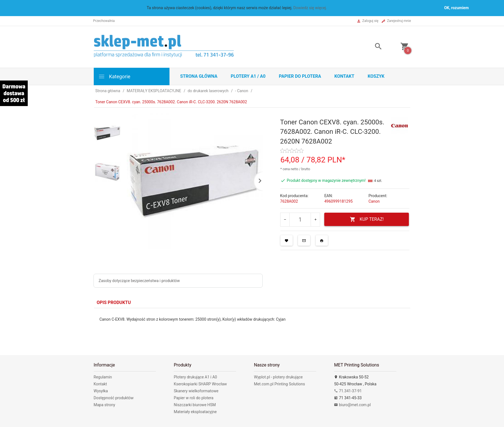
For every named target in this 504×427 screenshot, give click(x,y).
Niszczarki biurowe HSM (195, 405)
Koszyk (376, 76)
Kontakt (344, 76)
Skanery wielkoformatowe (196, 391)
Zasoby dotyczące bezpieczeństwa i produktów (139, 281)
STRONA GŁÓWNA (199, 76)
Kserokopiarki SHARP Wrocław (200, 384)
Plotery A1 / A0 (248, 76)
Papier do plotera (300, 76)
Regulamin (103, 377)
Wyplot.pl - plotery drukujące (278, 377)
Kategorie (114, 76)
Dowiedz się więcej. (310, 8)
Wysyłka (101, 391)
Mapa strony (105, 405)
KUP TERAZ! (367, 219)
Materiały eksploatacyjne (195, 412)
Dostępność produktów (114, 398)
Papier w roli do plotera (193, 398)
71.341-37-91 (348, 391)
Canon (374, 201)
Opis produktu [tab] (114, 302)
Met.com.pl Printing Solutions (279, 384)
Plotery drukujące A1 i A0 (195, 377)
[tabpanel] (252, 327)
